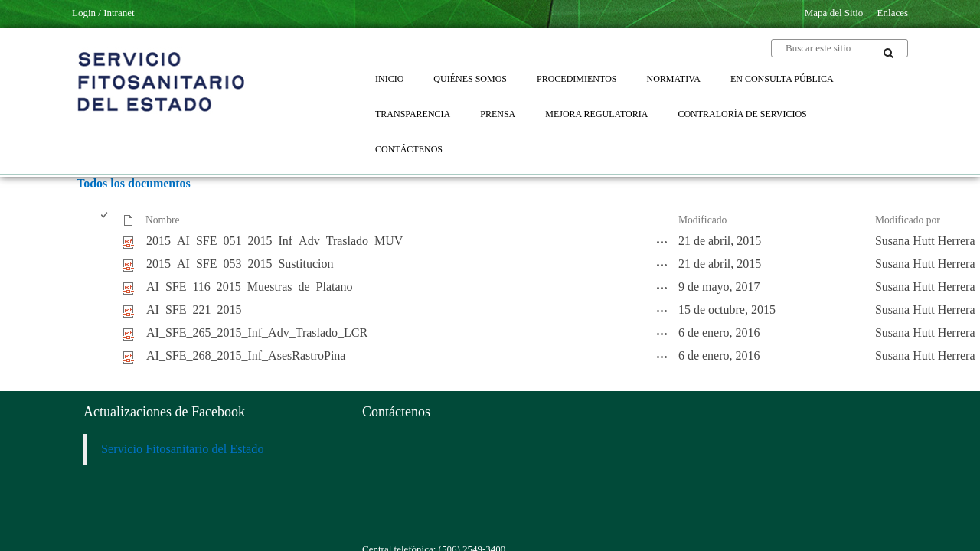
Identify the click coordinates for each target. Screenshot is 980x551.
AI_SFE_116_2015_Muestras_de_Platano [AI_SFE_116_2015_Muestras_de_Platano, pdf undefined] (250, 287)
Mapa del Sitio (834, 13)
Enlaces (893, 13)
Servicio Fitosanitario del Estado (183, 449)
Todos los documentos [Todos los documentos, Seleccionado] (134, 183)
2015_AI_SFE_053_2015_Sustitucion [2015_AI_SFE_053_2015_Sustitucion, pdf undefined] (240, 264)
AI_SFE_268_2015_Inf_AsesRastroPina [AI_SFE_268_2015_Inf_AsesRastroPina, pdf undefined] (246, 355)
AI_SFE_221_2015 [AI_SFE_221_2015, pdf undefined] (194, 310)
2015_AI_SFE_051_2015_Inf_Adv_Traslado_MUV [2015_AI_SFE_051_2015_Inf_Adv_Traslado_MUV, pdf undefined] (274, 241)
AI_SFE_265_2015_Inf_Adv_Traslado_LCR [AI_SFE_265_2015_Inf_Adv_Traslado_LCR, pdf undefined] (257, 333)
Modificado (702, 220)
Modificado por (908, 220)
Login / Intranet (103, 13)
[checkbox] (105, 221)
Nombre (163, 220)
